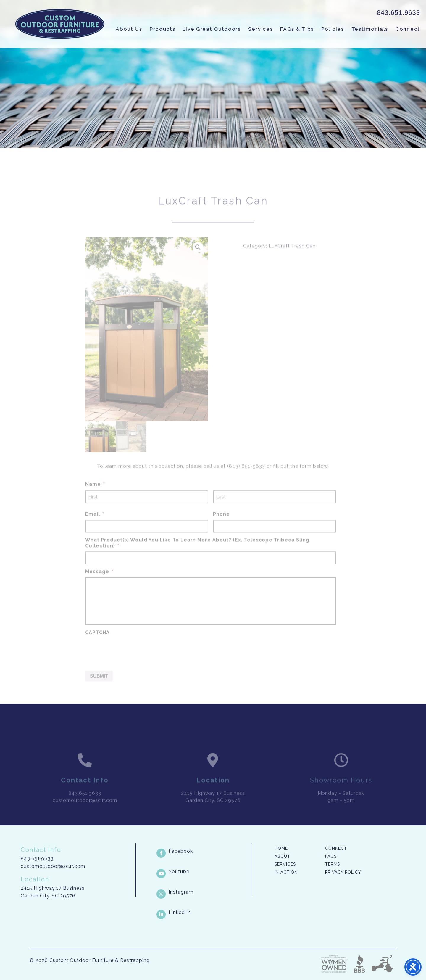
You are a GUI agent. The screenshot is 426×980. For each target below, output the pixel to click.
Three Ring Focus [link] (382, 964)
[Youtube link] (203, 872)
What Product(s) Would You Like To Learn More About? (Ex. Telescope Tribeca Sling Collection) (197, 551)
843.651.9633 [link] (398, 13)
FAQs (331, 856)
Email (95, 522)
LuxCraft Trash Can (292, 254)
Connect (408, 29)
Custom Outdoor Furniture (60, 24)
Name (95, 492)
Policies (333, 29)
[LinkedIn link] (203, 913)
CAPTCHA (97, 640)
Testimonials (370, 29)
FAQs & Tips (297, 29)
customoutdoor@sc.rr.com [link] (85, 808)
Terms (333, 864)
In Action (286, 872)
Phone (221, 522)
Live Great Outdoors (212, 29)
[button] (198, 255)
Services (261, 29)
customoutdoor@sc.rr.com (53, 866)
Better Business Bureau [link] (360, 964)
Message (99, 579)
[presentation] (130, 657)
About (282, 856)
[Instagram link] (203, 892)
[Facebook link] (203, 851)
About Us (129, 29)
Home (281, 848)
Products (163, 29)
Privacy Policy (343, 872)
